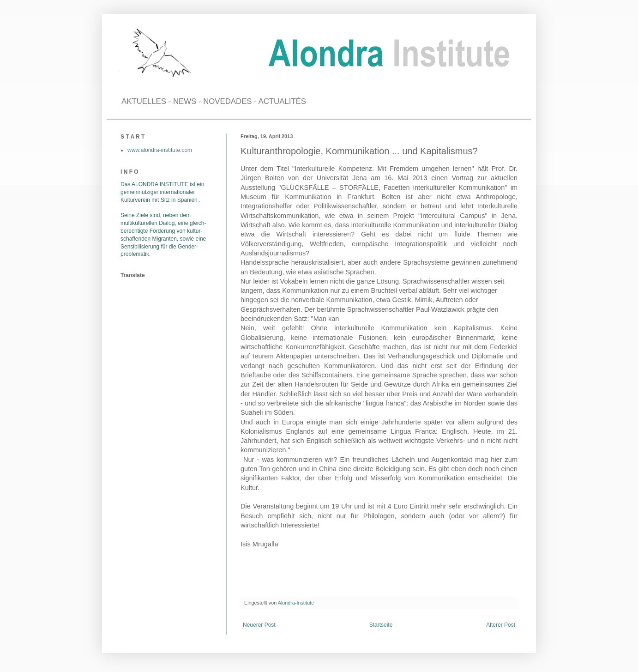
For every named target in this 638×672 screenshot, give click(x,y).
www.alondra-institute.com (160, 150)
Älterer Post (501, 625)
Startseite (381, 625)
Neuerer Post (259, 625)
